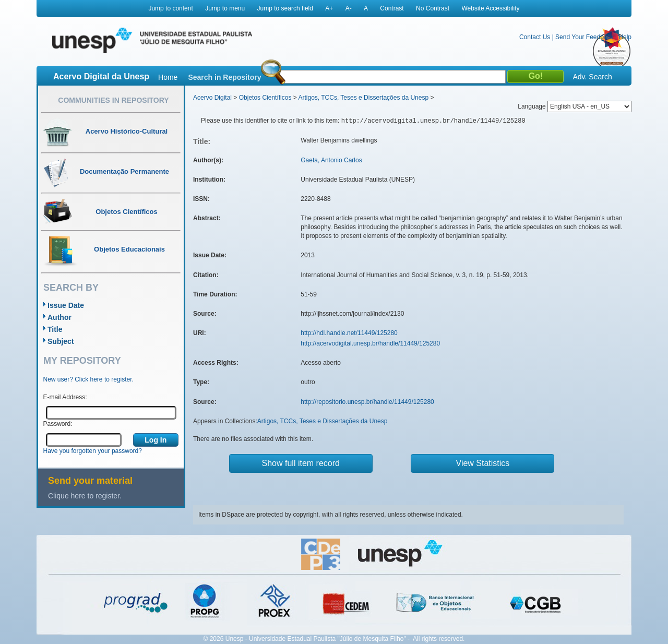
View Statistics (483, 463)
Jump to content (170, 8)
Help (625, 37)
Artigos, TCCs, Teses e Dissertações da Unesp (363, 98)
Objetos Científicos (265, 98)
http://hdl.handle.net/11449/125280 (349, 333)
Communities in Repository (113, 100)
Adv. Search (592, 77)
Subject (61, 341)
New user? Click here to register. (88, 379)
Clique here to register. (85, 496)
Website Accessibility (490, 8)
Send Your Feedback (584, 37)
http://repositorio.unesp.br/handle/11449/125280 (367, 402)
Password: (58, 424)
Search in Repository (224, 77)
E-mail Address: (65, 397)
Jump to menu (225, 8)
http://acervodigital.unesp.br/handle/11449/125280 (370, 343)
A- (349, 8)
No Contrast (433, 8)
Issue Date (66, 305)
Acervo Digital (212, 98)
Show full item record (301, 463)
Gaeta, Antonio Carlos (331, 160)
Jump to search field (285, 8)
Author (59, 317)
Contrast (392, 8)
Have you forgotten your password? (93, 451)
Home (168, 77)
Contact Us (535, 37)
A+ (329, 8)
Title (55, 329)
